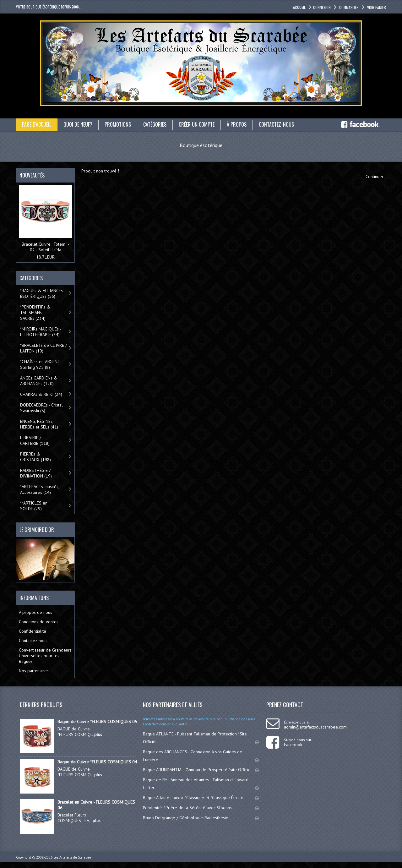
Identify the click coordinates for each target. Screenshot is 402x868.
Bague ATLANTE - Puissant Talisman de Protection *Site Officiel (201, 738)
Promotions (118, 124)
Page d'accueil (37, 124)
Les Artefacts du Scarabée (72, 857)
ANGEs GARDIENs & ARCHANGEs (39, 381)
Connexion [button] (322, 7)
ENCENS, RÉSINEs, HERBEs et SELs (39, 424)
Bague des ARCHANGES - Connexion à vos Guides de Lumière (201, 756)
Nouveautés (32, 175)
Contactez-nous (276, 124)
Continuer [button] (375, 177)
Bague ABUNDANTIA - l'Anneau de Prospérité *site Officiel (201, 770)
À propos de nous (35, 612)
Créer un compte (197, 124)
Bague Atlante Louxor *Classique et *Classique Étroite (201, 798)
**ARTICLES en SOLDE (34, 506)
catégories (155, 124)
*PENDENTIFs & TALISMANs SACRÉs (35, 313)
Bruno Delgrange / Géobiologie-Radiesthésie (201, 818)
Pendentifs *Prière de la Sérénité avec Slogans (201, 808)
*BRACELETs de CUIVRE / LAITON (43, 348)
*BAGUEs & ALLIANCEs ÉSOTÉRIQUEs (41, 293)
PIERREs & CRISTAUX (35, 457)
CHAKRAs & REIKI (41, 394)
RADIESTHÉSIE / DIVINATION (36, 473)
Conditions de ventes (39, 622)
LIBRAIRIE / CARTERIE (35, 440)
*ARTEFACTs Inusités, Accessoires (40, 489)
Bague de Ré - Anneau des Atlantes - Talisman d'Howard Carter (201, 784)
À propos (237, 124)
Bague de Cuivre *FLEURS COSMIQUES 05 (97, 722)
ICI (187, 724)
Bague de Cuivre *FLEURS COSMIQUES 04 (97, 762)
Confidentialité (33, 631)
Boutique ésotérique (201, 145)
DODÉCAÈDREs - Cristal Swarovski (41, 408)
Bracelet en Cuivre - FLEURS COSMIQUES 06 (96, 805)
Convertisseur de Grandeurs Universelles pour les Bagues (45, 656)
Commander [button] (348, 7)
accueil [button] (299, 7)
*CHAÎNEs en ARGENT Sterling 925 (40, 364)
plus (98, 734)
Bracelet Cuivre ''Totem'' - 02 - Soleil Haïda (46, 247)
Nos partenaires (34, 671)
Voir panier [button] (376, 7)
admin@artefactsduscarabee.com (315, 727)
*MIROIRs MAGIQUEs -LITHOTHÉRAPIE (41, 332)
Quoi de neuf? (78, 124)
